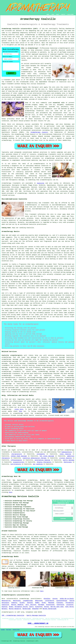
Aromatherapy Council (39, 132)
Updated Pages (16, 630)
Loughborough (28, 601)
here (11, 492)
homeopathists (67, 452)
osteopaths (41, 454)
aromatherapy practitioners (30, 599)
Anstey (46, 607)
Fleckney (60, 603)
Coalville (41, 183)
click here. (19, 409)
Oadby (37, 603)
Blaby (11, 607)
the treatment (7, 82)
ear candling (38, 464)
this (20, 411)
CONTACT (63, 15)
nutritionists (16, 464)
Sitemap (3, 630)
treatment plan (9, 80)
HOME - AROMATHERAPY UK (38, 623)
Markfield (17, 601)
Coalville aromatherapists (12, 355)
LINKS (53, 15)
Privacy (73, 630)
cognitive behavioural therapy (35, 458)
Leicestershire (7, 386)
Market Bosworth (15, 609)
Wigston (5, 607)
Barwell (5, 609)
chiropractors (17, 454)
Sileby (22, 603)
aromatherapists (27, 488)
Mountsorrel (6, 601)
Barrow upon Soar (57, 607)
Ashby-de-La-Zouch (67, 599)
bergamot (60, 105)
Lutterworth (49, 601)
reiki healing (65, 454)
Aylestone (39, 607)
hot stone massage (47, 456)
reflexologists (16, 460)
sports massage (69, 460)
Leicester (70, 605)
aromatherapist (61, 80)
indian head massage (19, 456)
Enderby (14, 603)
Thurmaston (69, 603)
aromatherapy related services (48, 384)
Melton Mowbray (17, 605)
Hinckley (47, 599)
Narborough (27, 609)
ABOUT (58, 15)
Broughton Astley (21, 607)
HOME (48, 15)
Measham (51, 603)
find (8, 480)
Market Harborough (49, 609)
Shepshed (35, 609)
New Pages (9, 630)
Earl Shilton (31, 605)
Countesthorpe (62, 601)
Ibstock (30, 603)
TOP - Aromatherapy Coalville (13, 615)
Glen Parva (69, 607)
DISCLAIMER (70, 15)
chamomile (48, 109)
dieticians (68, 462)
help (23, 45)
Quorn (31, 607)
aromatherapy (56, 37)
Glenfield (60, 605)
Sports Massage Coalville (36, 615)
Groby (44, 603)
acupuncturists (19, 462)
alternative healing (42, 460)
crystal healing (65, 458)
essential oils (59, 103)
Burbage (41, 605)
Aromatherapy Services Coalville (20, 496)
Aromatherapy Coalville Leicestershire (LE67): (20, 29)
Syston (55, 599)
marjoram (37, 109)
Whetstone (39, 601)
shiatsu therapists (44, 462)
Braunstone (50, 605)
